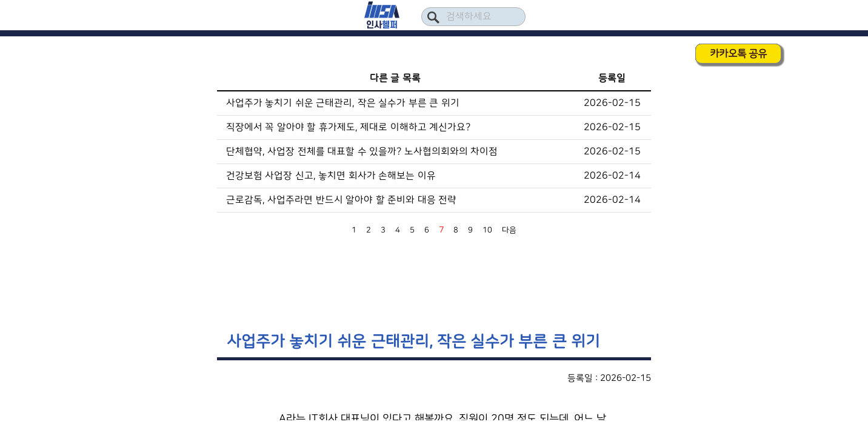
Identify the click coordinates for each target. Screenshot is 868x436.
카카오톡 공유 (738, 54)
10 (487, 230)
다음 (509, 230)
